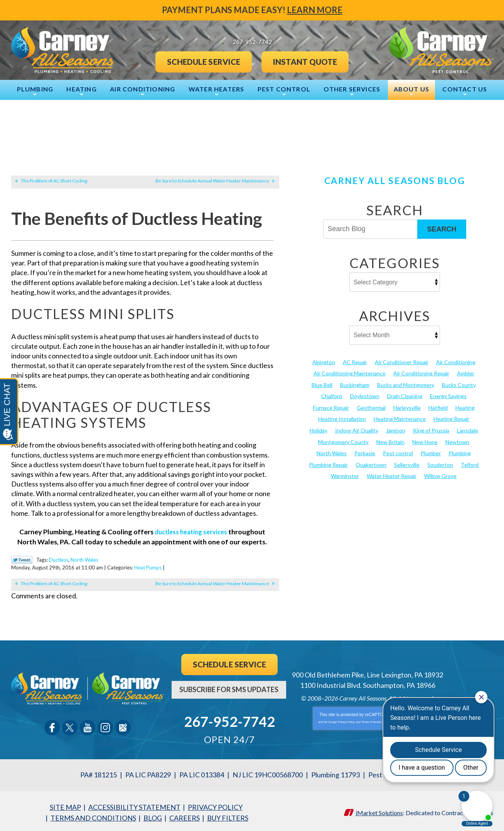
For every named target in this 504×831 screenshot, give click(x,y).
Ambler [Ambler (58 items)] (466, 372)
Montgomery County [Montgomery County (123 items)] (343, 440)
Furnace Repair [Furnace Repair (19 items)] (331, 406)
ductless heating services (191, 532)
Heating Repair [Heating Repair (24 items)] (451, 418)
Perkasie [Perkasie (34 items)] (365, 452)
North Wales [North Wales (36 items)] (332, 452)
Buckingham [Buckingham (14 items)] (355, 384)
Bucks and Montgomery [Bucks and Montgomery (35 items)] (406, 384)
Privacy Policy (347, 720)
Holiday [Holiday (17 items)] (319, 429)
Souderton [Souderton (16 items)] (440, 463)
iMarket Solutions (379, 810)
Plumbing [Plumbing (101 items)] (460, 452)
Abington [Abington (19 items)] (324, 361)
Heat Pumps (173, 566)
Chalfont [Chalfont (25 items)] (332, 395)
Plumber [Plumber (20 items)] (431, 452)
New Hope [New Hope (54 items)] (425, 440)
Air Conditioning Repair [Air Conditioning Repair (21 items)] (421, 372)
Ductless (59, 559)
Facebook (52, 726)
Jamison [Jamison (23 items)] (396, 429)
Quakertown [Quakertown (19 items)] (371, 463)
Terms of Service (372, 720)
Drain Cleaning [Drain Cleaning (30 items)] (405, 395)
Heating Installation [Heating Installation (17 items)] (342, 418)
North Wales (84, 559)
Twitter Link (22, 559)
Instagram (105, 726)
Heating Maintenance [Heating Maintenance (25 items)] (400, 418)
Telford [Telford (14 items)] (470, 463)
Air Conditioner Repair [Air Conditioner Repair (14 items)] (402, 361)
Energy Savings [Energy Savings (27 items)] (448, 395)
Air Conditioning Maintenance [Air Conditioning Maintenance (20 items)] (350, 372)
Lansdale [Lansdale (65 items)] (468, 429)
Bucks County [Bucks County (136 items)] (459, 384)
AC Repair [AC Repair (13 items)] (355, 361)
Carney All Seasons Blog (394, 180)
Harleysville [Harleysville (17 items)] (407, 406)
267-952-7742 (229, 719)
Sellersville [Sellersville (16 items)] (407, 463)
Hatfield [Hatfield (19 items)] (438, 406)
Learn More (315, 10)
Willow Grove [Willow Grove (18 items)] (440, 474)
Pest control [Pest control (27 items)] (398, 452)
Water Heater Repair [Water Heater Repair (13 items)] (392, 474)
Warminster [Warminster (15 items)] (345, 474)
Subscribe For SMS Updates (229, 687)
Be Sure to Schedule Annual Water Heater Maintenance (212, 180)
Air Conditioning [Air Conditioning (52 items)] (456, 361)
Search (442, 228)
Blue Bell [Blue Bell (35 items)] (322, 384)
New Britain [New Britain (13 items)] (390, 440)
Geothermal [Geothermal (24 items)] (371, 406)
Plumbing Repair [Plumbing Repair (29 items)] (328, 463)
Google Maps (123, 726)
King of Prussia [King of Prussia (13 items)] (431, 429)
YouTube (88, 726)
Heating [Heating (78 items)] (465, 406)
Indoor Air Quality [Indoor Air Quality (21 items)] (357, 429)
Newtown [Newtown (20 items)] (457, 440)
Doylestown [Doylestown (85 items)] (365, 395)
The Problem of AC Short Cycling (54, 180)
